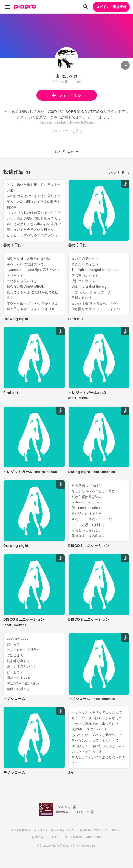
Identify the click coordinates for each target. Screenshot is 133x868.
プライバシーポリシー (108, 830)
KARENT (77, 837)
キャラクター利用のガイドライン (55, 830)
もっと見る (118, 173)
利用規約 (85, 830)
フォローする (66, 95)
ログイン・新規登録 (111, 7)
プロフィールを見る (67, 131)
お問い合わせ (40, 837)
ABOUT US (94, 837)
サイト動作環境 (21, 830)
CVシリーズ (60, 837)
